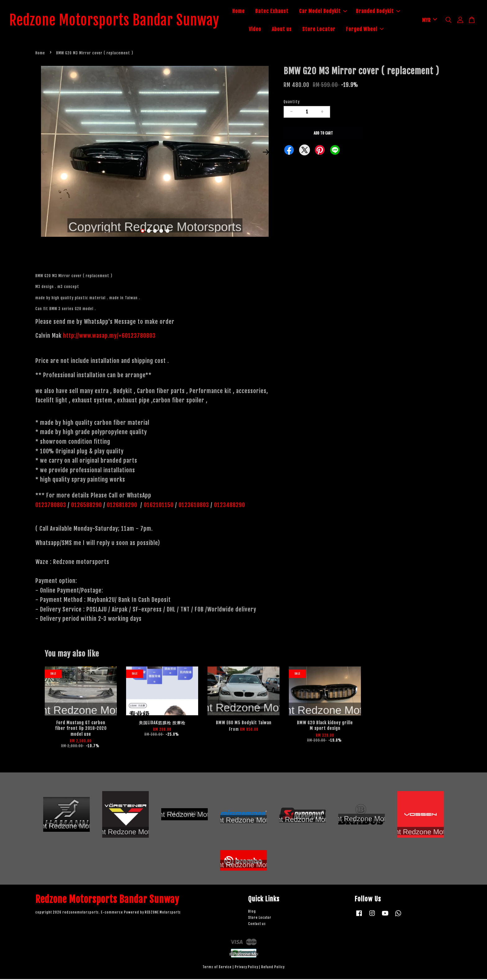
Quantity (292, 103)
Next (266, 153)
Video (262, 30)
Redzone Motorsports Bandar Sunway (121, 21)
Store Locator (325, 30)
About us (288, 30)
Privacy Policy (246, 968)
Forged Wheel (371, 30)
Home (245, 12)
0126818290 (123, 506)
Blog (252, 913)
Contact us (257, 925)
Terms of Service (217, 968)
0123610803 (194, 506)
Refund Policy (273, 968)
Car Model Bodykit (330, 12)
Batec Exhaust (278, 12)
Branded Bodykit (385, 12)
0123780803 (52, 506)
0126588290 (86, 506)
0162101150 (158, 506)
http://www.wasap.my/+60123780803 (109, 337)
